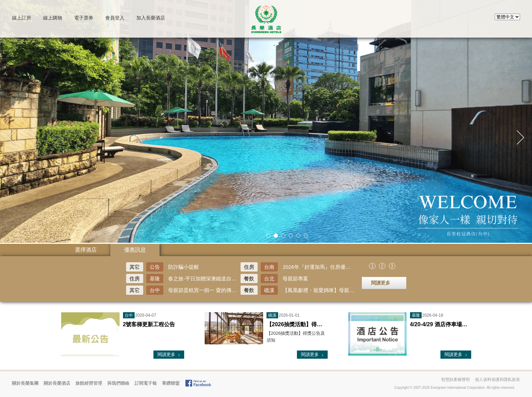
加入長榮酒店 (151, 18)
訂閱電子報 (146, 383)
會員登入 (115, 18)
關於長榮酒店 (57, 383)
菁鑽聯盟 (171, 383)
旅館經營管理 (89, 383)
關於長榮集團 (25, 383)
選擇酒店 (86, 250)
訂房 (22, 18)
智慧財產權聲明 (455, 380)
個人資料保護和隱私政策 (497, 380)
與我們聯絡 (118, 383)
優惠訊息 (135, 250)
